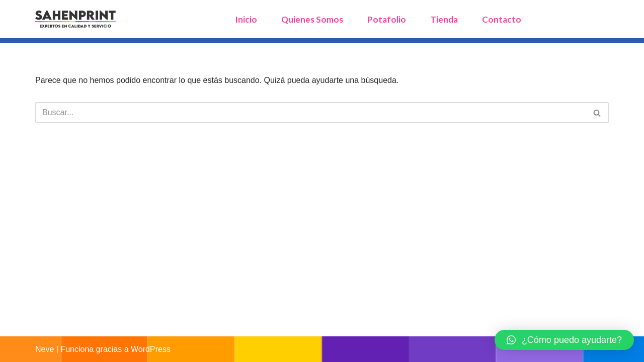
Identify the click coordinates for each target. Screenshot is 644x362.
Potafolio (387, 19)
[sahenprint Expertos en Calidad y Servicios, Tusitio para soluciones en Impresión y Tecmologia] (75, 19)
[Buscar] (311, 113)
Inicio (246, 19)
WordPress (151, 349)
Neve (45, 349)
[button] (564, 340)
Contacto (502, 19)
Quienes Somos (312, 19)
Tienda (444, 19)
